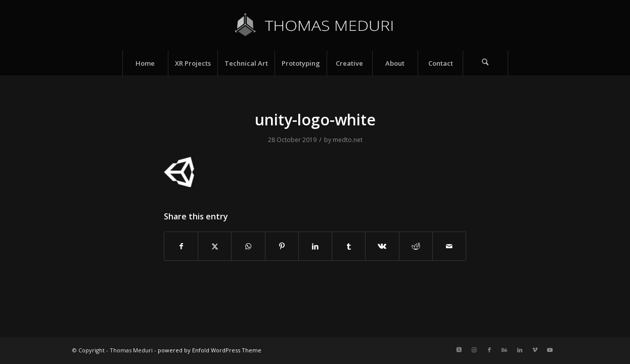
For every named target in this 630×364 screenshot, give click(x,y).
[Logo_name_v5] (315, 25)
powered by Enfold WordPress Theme (210, 350)
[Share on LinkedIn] (315, 246)
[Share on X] (215, 246)
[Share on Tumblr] (349, 246)
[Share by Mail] (449, 246)
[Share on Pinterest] (282, 246)
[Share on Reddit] (416, 246)
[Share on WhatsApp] (248, 246)
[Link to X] (459, 350)
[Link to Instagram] (474, 350)
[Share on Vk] (382, 246)
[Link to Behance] (505, 350)
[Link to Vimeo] (535, 350)
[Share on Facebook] (181, 246)
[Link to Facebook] (489, 350)
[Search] (485, 63)
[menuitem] (145, 63)
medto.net (348, 140)
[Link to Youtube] (550, 350)
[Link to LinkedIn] (520, 350)
